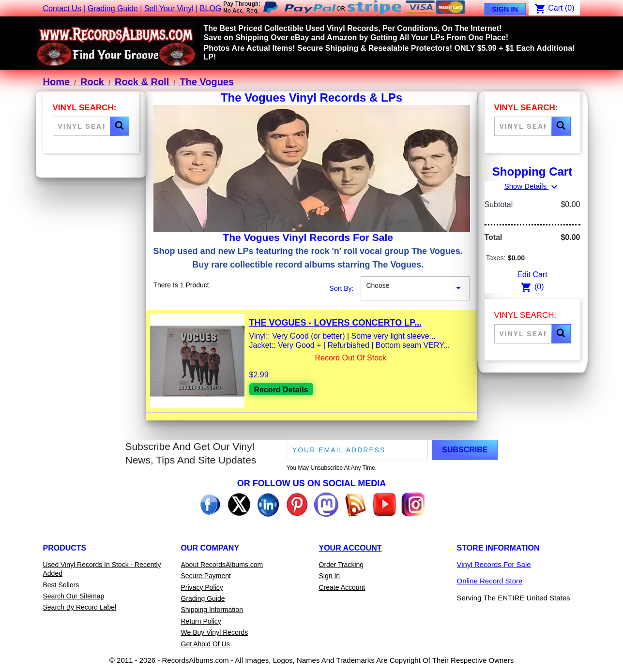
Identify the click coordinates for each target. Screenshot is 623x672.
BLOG (211, 8)
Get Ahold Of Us (205, 644)
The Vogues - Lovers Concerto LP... (335, 323)
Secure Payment (206, 576)
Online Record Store (490, 581)
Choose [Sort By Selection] (415, 288)
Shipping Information (212, 610)
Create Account (342, 587)
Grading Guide (113, 8)
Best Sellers (61, 585)
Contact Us (62, 8)
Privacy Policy (202, 587)
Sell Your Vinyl (169, 8)
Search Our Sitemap (74, 596)
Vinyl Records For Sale (494, 564)
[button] (120, 126)
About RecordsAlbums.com (222, 565)
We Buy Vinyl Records (215, 632)
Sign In (505, 9)
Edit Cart (532, 275)
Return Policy (201, 621)
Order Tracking (342, 565)
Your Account (350, 548)
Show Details (532, 186)
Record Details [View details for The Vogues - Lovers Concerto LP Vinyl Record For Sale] (281, 390)
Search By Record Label (80, 607)
